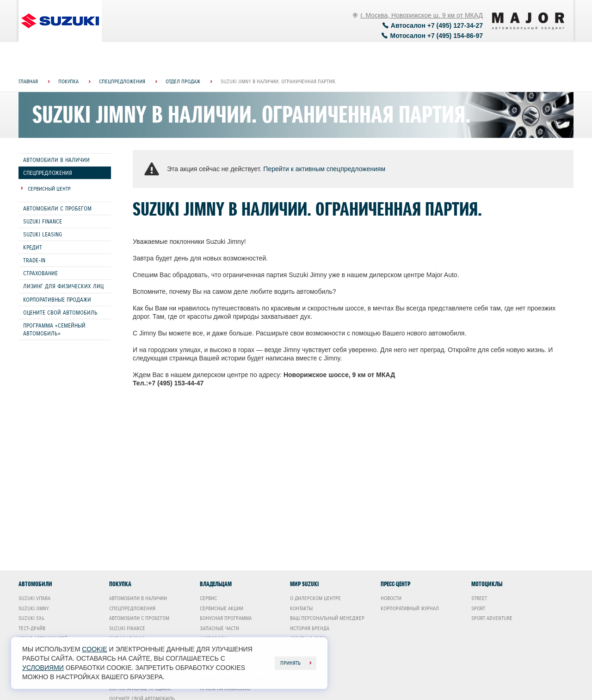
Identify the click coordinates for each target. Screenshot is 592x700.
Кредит (33, 247)
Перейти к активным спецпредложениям (324, 169)
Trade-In (34, 260)
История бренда (310, 628)
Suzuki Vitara (34, 598)
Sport (478, 608)
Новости (391, 598)
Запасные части (219, 628)
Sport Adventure (492, 618)
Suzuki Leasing (43, 234)
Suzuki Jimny (34, 608)
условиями (43, 668)
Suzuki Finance (43, 221)
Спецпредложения (48, 173)
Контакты (301, 608)
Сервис (208, 598)
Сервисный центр (49, 189)
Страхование (40, 273)
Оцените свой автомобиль (60, 313)
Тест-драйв (32, 628)
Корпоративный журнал (410, 608)
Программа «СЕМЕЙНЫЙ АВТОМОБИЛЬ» (54, 329)
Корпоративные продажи (57, 300)
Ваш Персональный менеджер (327, 618)
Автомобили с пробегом (57, 208)
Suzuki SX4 (31, 618)
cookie (94, 649)
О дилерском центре (315, 598)
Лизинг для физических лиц (63, 286)
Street (479, 598)
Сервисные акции (222, 608)
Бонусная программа (226, 618)
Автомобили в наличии (56, 160)
